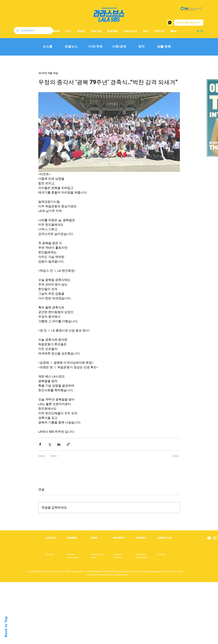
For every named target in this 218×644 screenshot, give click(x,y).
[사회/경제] (119, 47)
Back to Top (6, 627)
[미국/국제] (96, 47)
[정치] (142, 47)
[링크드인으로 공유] (59, 444)
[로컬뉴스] (71, 47)
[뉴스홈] (48, 47)
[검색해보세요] (33, 31)
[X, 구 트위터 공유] (49, 444)
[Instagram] (215, 538)
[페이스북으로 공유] (40, 444)
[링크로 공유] (68, 444)
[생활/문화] (164, 47)
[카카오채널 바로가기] (189, 23)
